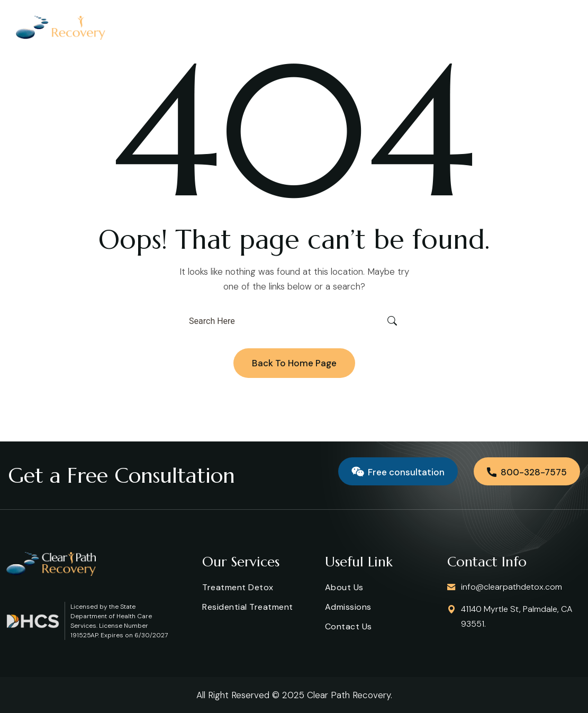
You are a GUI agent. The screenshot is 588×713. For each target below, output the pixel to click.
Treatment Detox (238, 587)
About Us (344, 587)
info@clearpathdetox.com (512, 587)
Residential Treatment (248, 607)
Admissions (348, 607)
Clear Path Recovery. (350, 695)
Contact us (349, 626)
